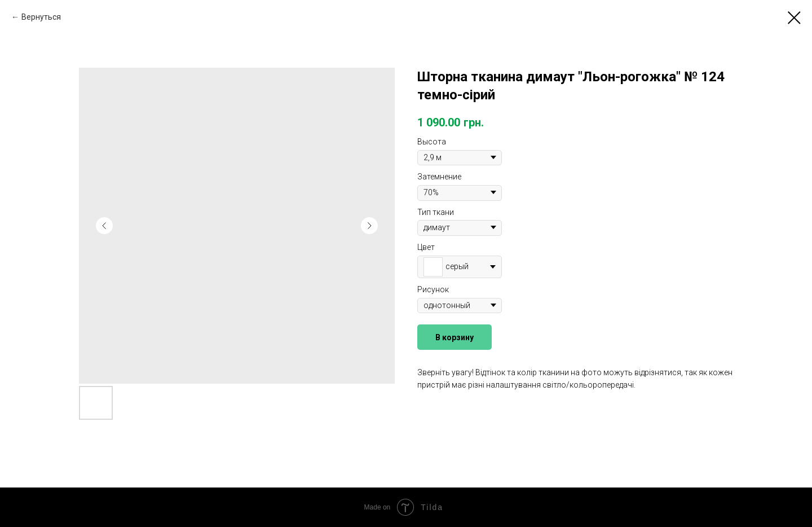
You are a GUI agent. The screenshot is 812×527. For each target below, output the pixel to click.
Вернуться (41, 17)
